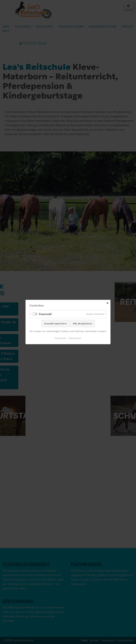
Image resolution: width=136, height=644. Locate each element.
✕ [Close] (107, 303)
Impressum (61, 338)
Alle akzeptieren (82, 324)
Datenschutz (75, 338)
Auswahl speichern (55, 324)
